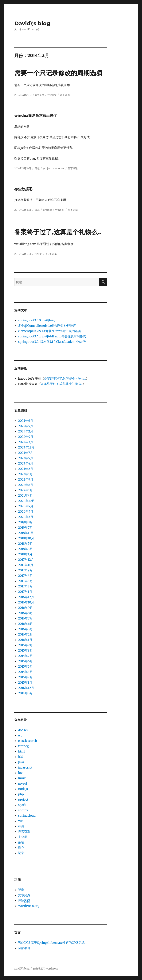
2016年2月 (25, 634)
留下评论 (65, 95)
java (21, 762)
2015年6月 (25, 661)
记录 (21, 853)
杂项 (21, 842)
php (21, 794)
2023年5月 (26, 458)
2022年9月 (26, 479)
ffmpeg (24, 746)
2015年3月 (25, 672)
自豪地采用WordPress (45, 969)
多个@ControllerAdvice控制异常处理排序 (47, 326)
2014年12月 (26, 688)
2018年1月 (25, 554)
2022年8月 (26, 485)
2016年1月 (25, 640)
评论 (24, 901)
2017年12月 (26, 560)
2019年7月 (25, 528)
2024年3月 (26, 442)
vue (21, 821)
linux (22, 778)
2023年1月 (25, 474)
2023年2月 (26, 469)
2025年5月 (26, 426)
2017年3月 (25, 581)
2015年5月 (25, 666)
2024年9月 (26, 437)
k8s (21, 773)
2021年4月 (25, 495)
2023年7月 (26, 453)
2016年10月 (26, 602)
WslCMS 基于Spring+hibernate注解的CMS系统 (51, 943)
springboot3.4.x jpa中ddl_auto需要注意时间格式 (52, 336)
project (40, 95)
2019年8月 (25, 522)
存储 (21, 826)
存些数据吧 (23, 189)
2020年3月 (26, 517)
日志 (37, 168)
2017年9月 (25, 570)
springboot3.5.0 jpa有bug (36, 320)
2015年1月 (25, 682)
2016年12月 (26, 597)
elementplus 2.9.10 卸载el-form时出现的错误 (49, 331)
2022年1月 (25, 490)
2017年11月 (26, 565)
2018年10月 (26, 538)
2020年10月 (26, 501)
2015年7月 (25, 656)
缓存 (21, 848)
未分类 (38, 254)
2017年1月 (25, 592)
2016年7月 (25, 618)
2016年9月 (25, 608)
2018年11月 (26, 533)
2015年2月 (25, 677)
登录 (21, 890)
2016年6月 (25, 624)
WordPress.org (29, 906)
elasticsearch (28, 741)
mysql (23, 783)
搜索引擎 (24, 832)
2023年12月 (26, 447)
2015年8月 (25, 650)
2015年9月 (25, 645)
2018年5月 (25, 544)
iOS (21, 757)
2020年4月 (26, 511)
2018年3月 (25, 549)
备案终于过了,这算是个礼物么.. (58, 232)
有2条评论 (51, 254)
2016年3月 (25, 629)
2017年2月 (25, 586)
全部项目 (24, 948)
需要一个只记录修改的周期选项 (58, 73)
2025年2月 (26, 431)
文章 (24, 895)
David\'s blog (32, 23)
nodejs (23, 789)
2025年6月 (26, 421)
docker (23, 730)
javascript (25, 767)
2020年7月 (26, 506)
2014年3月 (25, 693)
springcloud (27, 815)
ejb (20, 735)
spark (22, 805)
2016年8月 (25, 613)
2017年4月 (25, 576)
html (22, 751)
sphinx (23, 810)
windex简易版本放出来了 (36, 116)
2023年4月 (26, 463)
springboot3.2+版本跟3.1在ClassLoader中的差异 (52, 342)
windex (52, 95)
